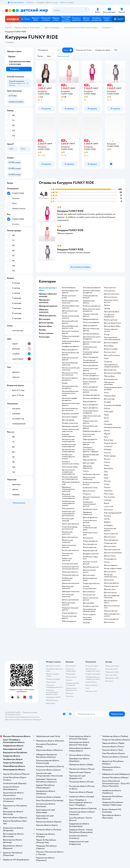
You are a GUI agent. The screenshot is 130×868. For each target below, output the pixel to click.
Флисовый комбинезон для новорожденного (69, 496)
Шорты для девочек (91, 365)
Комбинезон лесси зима (90, 534)
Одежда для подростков (88, 513)
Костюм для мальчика (70, 550)
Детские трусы (110, 556)
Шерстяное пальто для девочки (92, 417)
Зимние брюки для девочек (90, 427)
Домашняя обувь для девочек (91, 456)
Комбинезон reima (90, 488)
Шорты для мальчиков (71, 583)
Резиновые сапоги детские (111, 301)
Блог (87, 688)
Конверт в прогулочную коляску (71, 463)
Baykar (107, 503)
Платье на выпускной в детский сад (70, 430)
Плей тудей (108, 412)
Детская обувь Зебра (112, 326)
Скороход (108, 362)
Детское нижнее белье (113, 553)
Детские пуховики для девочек (92, 343)
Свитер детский (89, 595)
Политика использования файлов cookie (52, 692)
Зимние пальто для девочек (69, 617)
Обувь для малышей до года (71, 483)
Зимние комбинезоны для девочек (92, 292)
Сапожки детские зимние (111, 330)
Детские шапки (110, 572)
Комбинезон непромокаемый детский (89, 504)
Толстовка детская (90, 544)
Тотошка (107, 459)
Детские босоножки (112, 355)
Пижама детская (110, 543)
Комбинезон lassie (90, 509)
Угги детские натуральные (109, 316)
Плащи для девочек (90, 541)
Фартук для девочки (70, 350)
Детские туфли (89, 463)
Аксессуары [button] (44, 337)
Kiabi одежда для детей (113, 513)
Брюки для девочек (90, 387)
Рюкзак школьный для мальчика (70, 317)
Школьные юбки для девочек (70, 322)
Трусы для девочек (111, 540)
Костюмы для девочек (91, 398)
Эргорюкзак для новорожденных (68, 451)
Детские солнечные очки (112, 607)
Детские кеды (109, 399)
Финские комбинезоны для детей (90, 528)
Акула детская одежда (112, 405)
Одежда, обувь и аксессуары (27, 28)
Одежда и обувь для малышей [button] (48, 295)
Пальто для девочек (91, 357)
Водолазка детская (90, 551)
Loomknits (108, 446)
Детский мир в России (14, 720)
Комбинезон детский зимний (91, 483)
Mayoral (107, 434)
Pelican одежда (110, 456)
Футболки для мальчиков (67, 541)
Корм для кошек (111, 669)
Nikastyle (108, 450)
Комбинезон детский (91, 474)
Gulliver (107, 408)
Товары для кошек (112, 666)
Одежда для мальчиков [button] (44, 301)
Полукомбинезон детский (90, 522)
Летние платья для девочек (90, 391)
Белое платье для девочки (90, 383)
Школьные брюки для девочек (70, 354)
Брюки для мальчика (70, 537)
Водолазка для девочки (92, 431)
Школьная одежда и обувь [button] (48, 289)
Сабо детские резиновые (109, 383)
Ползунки (87, 494)
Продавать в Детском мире (54, 670)
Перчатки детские (111, 586)
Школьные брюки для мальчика (70, 307)
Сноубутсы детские (91, 606)
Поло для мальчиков (70, 564)
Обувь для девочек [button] (47, 316)
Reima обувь (109, 346)
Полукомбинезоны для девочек (90, 412)
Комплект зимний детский (90, 563)
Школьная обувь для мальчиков (70, 364)
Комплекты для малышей (68, 520)
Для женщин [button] (45, 319)
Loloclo (107, 462)
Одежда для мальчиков (71, 592)
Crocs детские (109, 291)
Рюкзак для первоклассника (110, 576)
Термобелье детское (91, 567)
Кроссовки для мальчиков (89, 435)
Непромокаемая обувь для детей (113, 388)
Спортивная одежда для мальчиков (70, 528)
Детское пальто (89, 575)
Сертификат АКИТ (53, 697)
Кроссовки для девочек (89, 443)
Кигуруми (107, 28)
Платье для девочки (70, 613)
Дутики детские (110, 370)
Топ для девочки (110, 559)
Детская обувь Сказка (112, 323)
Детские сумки (110, 589)
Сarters (107, 465)
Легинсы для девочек (91, 322)
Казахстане (28, 720)
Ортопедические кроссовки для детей (112, 338)
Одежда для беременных (88, 467)
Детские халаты (110, 546)
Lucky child (108, 507)
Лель (106, 472)
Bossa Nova (108, 469)
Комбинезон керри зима (90, 558)
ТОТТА (107, 519)
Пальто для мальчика (70, 572)
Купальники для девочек (110, 530)
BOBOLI (107, 522)
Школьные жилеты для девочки (71, 404)
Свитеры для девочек (91, 334)
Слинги (86, 471)
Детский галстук (110, 593)
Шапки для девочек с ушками (112, 615)
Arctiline (107, 516)
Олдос (106, 415)
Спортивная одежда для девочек (91, 353)
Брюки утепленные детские (91, 599)
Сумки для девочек (111, 619)
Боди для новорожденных (68, 435)
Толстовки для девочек (92, 288)
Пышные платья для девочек (90, 315)
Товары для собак (112, 672)
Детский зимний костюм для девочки (91, 375)
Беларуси (38, 720)
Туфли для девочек (90, 439)
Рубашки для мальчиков (67, 560)
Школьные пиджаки (70, 417)
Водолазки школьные (70, 414)
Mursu (106, 393)
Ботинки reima (110, 352)
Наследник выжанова (112, 427)
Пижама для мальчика (70, 575)
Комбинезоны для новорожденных (69, 446)
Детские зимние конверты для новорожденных (68, 472)
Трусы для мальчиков (112, 550)
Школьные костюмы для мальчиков (70, 374)
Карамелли (108, 491)
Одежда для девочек (91, 319)
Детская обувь (88, 603)
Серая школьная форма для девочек (71, 342)
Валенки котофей (111, 349)
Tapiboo (107, 305)
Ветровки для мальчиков (67, 533)
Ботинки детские (111, 379)
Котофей (107, 402)
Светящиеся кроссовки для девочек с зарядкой (90, 450)
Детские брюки (89, 592)
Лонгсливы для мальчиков (68, 596)
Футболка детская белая (90, 579)
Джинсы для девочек (91, 379)
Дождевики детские (91, 554)
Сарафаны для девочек (71, 346)
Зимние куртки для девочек (90, 369)
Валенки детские (111, 320)
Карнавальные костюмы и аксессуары (81, 28)
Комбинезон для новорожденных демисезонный (68, 514)
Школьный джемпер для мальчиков (70, 409)
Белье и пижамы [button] (46, 333)
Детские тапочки (111, 297)
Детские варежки (111, 565)
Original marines (110, 443)
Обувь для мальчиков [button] (44, 311)
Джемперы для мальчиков (68, 587)
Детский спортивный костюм (91, 498)
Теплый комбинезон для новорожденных (70, 478)
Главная (8, 28)
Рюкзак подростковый (113, 569)
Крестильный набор (70, 467)
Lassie (106, 421)
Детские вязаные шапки (111, 602)
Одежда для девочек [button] (48, 306)
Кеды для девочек (90, 460)
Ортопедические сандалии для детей (111, 366)
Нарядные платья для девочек (70, 609)
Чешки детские (110, 288)
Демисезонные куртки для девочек (92, 338)
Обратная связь (52, 700)
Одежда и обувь (14, 51)
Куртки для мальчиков (71, 524)
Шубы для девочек (90, 326)
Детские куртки (89, 491)
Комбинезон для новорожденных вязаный (68, 503)
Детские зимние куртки (89, 571)
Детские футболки (90, 518)
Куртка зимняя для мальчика (69, 546)
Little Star (108, 500)
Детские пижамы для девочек (91, 330)
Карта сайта (51, 703)
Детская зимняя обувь (112, 373)
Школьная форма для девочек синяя (70, 327)
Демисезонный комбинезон (89, 478)
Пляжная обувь (110, 396)
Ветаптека (109, 681)
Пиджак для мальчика (91, 583)
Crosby (107, 484)
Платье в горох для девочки (90, 422)
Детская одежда (52, 28)
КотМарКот (108, 525)
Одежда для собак (112, 678)
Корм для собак (111, 675)
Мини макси (109, 494)
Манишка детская (111, 611)
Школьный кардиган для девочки (70, 379)
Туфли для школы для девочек (70, 359)
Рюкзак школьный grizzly (69, 297)
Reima (106, 418)
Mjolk (106, 478)
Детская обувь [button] (45, 326)
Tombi (106, 358)
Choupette (108, 424)
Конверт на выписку (70, 423)
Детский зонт (109, 622)
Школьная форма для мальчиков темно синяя (70, 393)
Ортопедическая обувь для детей (89, 610)
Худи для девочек (90, 401)
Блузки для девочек (91, 405)
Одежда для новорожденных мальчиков (68, 489)
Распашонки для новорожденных (68, 440)
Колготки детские (111, 534)
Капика (107, 431)
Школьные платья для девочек (70, 332)
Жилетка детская (89, 547)
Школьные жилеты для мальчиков (71, 369)
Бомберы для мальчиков (67, 579)
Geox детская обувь (112, 312)
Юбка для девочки (69, 621)
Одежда (12, 56)
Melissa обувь (109, 376)
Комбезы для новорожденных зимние (68, 457)
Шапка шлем (109, 580)
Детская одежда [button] (46, 323)
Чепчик (107, 562)
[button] (118, 19)
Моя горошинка (68, 509)
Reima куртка (88, 538)
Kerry (106, 437)
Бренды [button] (42, 330)
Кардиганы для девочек (89, 302)
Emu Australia (109, 497)
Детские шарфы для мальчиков (112, 597)
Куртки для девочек (91, 408)
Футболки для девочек (92, 306)
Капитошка (108, 510)
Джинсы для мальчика (70, 600)
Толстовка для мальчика (67, 554)
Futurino (107, 453)
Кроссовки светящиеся (87, 618)
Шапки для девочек (112, 583)
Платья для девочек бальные (90, 297)
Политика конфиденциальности (55, 686)
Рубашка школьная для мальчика (71, 337)
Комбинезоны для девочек (90, 348)
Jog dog (107, 308)
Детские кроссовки (112, 294)
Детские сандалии (111, 343)
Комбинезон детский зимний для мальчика (70, 568)
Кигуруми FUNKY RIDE (70, 211)
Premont (107, 488)
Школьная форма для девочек (70, 292)
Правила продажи (53, 679)
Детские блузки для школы (70, 312)
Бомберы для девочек (91, 395)
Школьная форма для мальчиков (70, 302)
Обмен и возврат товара (53, 675)
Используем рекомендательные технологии (22, 717)
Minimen (107, 481)
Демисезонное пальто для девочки (92, 310)
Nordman (87, 623)
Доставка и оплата (53, 666)
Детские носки (110, 537)
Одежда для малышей (70, 426)
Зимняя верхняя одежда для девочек (91, 361)
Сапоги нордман (89, 614)
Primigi (107, 334)
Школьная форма (69, 288)
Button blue (109, 440)
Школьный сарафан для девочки (70, 399)
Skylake (65, 383)
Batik (106, 475)
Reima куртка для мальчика (68, 604)
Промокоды (51, 682)
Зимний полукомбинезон (90, 587)
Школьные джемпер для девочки (70, 387)
